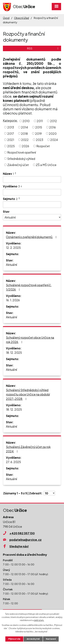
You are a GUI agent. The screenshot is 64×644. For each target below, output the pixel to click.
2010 (26, 121)
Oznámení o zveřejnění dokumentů (32, 237)
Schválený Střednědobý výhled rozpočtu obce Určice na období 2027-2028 (28, 394)
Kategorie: (10, 120)
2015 (39, 127)
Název (8, 174)
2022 (25, 140)
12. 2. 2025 (13, 248)
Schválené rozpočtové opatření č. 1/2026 (29, 287)
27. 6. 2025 (13, 462)
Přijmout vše (14, 639)
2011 (40, 121)
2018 (24, 133)
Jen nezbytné (33, 639)
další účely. (39, 620)
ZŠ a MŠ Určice (46, 165)
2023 (40, 140)
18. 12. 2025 (14, 353)
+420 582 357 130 (22, 533)
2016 (52, 127)
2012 (53, 121)
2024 (54, 140)
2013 (11, 127)
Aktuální (11, 265)
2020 (53, 133)
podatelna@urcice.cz (25, 540)
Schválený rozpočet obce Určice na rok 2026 (30, 340)
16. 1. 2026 (13, 300)
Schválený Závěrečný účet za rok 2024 (28, 449)
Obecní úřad (21, 18)
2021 (11, 140)
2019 (38, 133)
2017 (11, 133)
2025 (11, 146)
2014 (24, 127)
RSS (43, 48)
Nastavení (51, 639)
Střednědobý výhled (21, 158)
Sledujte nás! (19, 546)
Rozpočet (43, 146)
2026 (25, 146)
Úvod (6, 18)
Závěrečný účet (18, 165)
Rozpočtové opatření (22, 152)
